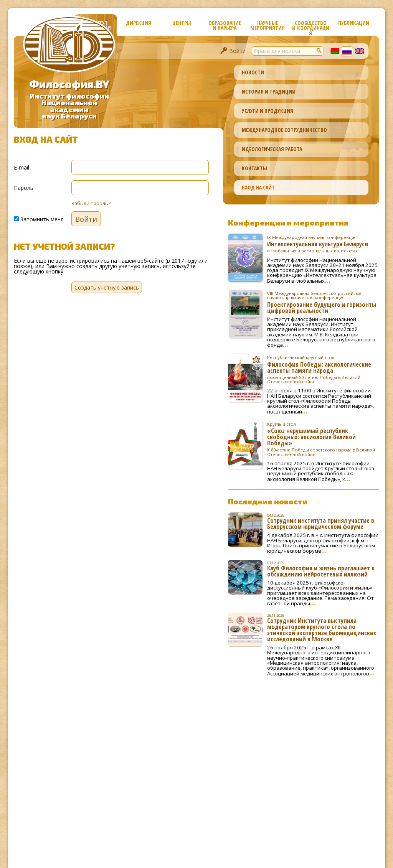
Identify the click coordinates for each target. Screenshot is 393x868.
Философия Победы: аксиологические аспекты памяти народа (323, 369)
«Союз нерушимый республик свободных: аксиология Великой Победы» (323, 439)
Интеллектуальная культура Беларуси (323, 244)
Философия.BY (69, 84)
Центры (182, 23)
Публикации (354, 23)
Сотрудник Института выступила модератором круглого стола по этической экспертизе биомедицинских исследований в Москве (322, 630)
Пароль (24, 187)
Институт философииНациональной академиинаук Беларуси (69, 106)
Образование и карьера (225, 25)
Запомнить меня (39, 219)
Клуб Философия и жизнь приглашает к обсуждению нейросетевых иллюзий (321, 571)
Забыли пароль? (91, 203)
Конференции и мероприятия (288, 222)
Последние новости (268, 501)
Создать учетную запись (107, 287)
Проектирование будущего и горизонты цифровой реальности (323, 302)
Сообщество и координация (311, 27)
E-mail (21, 167)
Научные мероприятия (268, 25)
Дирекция (139, 23)
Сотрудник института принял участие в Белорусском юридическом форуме (321, 524)
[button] (319, 50)
